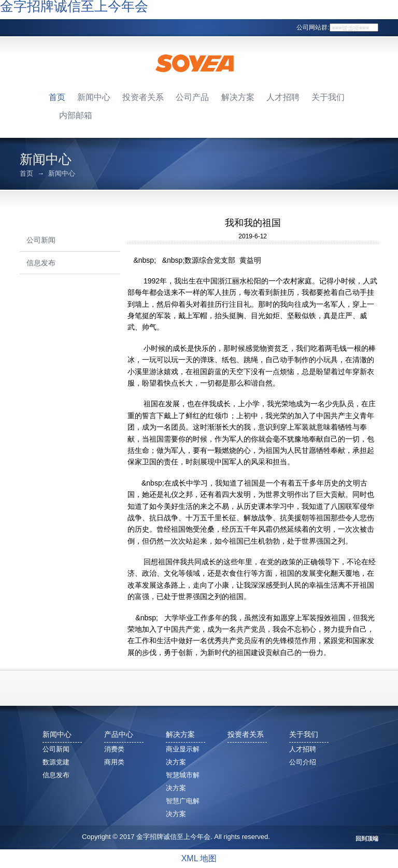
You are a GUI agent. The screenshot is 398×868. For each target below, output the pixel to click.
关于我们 (328, 97)
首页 (57, 97)
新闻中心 (94, 97)
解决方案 (238, 97)
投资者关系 (143, 97)
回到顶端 (367, 839)
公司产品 (192, 97)
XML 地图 (199, 858)
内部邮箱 (76, 115)
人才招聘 (283, 97)
